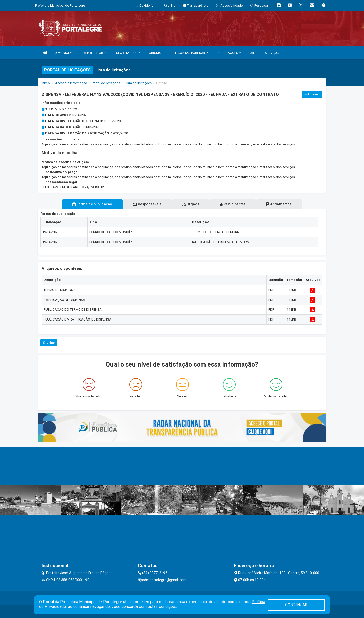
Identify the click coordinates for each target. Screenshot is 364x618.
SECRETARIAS (128, 53)
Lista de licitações (138, 83)
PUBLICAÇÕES (229, 53)
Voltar (49, 343)
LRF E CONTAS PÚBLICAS (189, 53)
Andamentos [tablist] (280, 204)
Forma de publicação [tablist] (91, 204)
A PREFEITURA (96, 53)
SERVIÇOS (273, 53)
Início (46, 83)
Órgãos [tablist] (191, 204)
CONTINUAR (296, 605)
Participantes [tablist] (234, 204)
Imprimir (312, 94)
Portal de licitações (106, 83)
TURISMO (154, 53)
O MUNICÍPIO (65, 53)
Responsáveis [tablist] (147, 204)
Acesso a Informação (71, 83)
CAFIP (253, 53)
